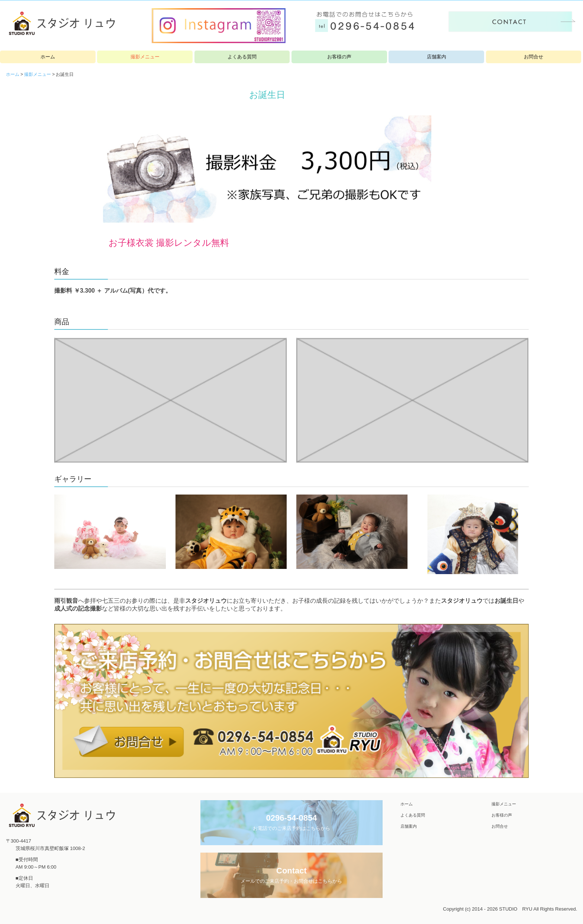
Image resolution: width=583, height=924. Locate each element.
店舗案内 (437, 57)
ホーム (48, 57)
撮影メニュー (145, 57)
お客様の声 (339, 57)
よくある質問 (242, 57)
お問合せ (534, 57)
